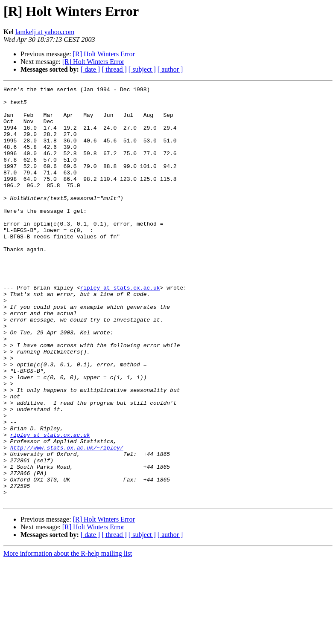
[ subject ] (142, 69)
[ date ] (90, 69)
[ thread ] (114, 69)
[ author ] (170, 69)
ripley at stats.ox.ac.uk (120, 328)
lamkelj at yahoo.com (45, 32)
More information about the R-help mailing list (68, 637)
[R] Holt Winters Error (104, 54)
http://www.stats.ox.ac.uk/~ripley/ (67, 520)
